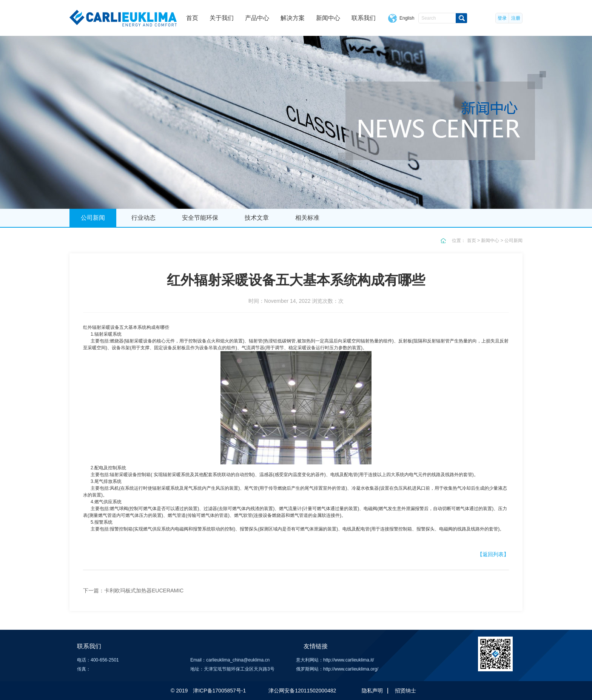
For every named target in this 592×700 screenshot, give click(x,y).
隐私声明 (372, 691)
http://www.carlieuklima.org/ (351, 669)
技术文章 (257, 218)
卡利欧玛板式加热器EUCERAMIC (144, 591)
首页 (192, 18)
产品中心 (257, 18)
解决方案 (293, 18)
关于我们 (222, 18)
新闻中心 (328, 18)
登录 (502, 18)
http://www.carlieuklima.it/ (349, 660)
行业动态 (143, 218)
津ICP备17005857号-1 (219, 691)
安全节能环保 (200, 218)
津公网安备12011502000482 (302, 691)
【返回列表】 (493, 554)
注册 (516, 18)
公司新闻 (93, 218)
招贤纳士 (405, 691)
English (407, 18)
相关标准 (307, 218)
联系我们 (364, 18)
